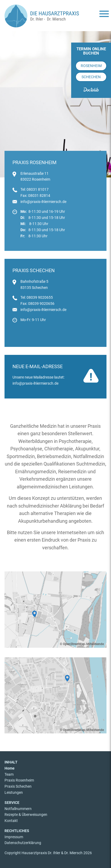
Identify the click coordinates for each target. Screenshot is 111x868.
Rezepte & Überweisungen (26, 815)
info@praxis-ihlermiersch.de (43, 202)
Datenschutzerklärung (23, 843)
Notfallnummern (18, 809)
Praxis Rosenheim (19, 780)
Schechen (91, 77)
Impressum (14, 837)
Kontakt (11, 821)
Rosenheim (91, 66)
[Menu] (104, 14)
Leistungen (14, 792)
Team (9, 774)
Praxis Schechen (18, 786)
